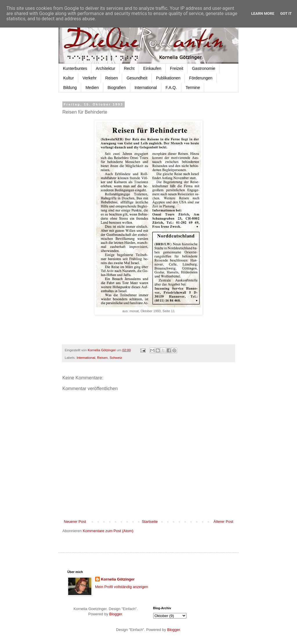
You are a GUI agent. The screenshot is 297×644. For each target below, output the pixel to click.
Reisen (112, 78)
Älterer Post (223, 522)
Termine (193, 88)
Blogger (116, 614)
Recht (129, 68)
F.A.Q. (171, 88)
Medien (92, 88)
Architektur (105, 68)
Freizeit (177, 68)
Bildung (70, 88)
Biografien (117, 88)
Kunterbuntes (75, 68)
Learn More (263, 13)
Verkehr (90, 78)
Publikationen (168, 78)
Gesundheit (137, 78)
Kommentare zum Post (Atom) (108, 531)
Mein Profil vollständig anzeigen (122, 587)
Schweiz (116, 358)
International (146, 88)
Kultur (69, 78)
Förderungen (201, 78)
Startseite (150, 522)
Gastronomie (204, 68)
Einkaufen (152, 68)
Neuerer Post (75, 522)
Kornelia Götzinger (118, 579)
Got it (286, 13)
